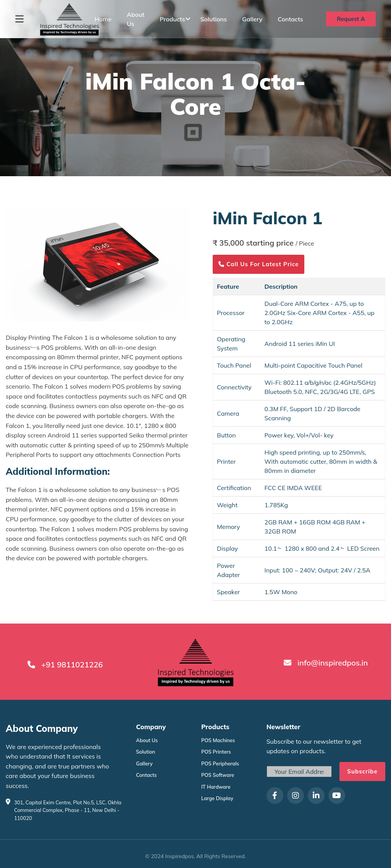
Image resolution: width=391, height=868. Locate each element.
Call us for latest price (259, 264)
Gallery (252, 19)
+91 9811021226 (72, 665)
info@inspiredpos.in (333, 663)
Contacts (290, 19)
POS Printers (216, 752)
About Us (147, 740)
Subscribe (362, 771)
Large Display (217, 798)
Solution (145, 752)
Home (103, 19)
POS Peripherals (220, 764)
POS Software (218, 775)
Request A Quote (351, 21)
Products (172, 19)
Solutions (214, 19)
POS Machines (218, 740)
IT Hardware (216, 787)
